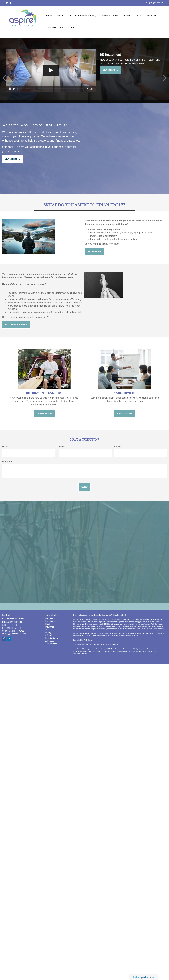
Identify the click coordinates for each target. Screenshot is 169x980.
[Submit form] (84, 487)
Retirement (50, 618)
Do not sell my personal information (128, 635)
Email (62, 446)
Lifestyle (49, 635)
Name (5, 446)
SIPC (135, 649)
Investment (50, 621)
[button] (60, 20)
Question (7, 462)
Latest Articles (52, 638)
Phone (118, 446)
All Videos (50, 641)
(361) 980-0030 (154, 3)
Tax (47, 630)
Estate (48, 624)
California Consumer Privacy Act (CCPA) (144, 633)
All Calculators (52, 644)
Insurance (50, 627)
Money (48, 632)
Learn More (111, 70)
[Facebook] (11, 3)
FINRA (131, 649)
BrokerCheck (122, 615)
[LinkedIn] (7, 3)
